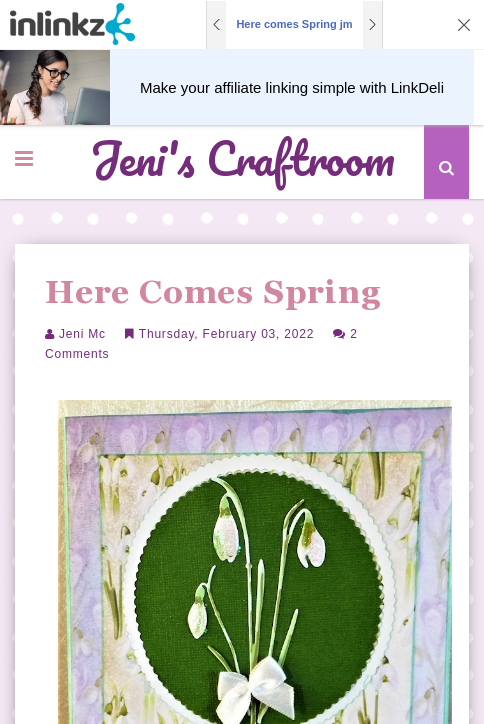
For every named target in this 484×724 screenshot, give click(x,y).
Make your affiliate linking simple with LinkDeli (292, 87)
